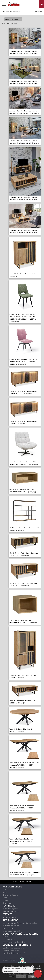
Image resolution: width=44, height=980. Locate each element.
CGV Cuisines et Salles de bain (14, 942)
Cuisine (5, 900)
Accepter (32, 977)
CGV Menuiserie (9, 939)
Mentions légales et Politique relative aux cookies (20, 923)
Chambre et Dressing (10, 895)
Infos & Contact (8, 928)
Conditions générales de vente (13, 948)
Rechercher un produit (11, 909)
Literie (5, 898)
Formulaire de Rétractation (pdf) (14, 953)
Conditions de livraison (11, 951)
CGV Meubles (8, 937)
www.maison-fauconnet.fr (12, 931)
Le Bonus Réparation (10, 960)
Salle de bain (7, 903)
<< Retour (39, 12)
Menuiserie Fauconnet (10, 917)
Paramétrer (21, 977)
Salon (5, 890)
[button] (38, 974)
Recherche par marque (11, 911)
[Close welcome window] (32, 967)
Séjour (6, 12)
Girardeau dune (15, 12)
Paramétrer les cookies (11, 926)
